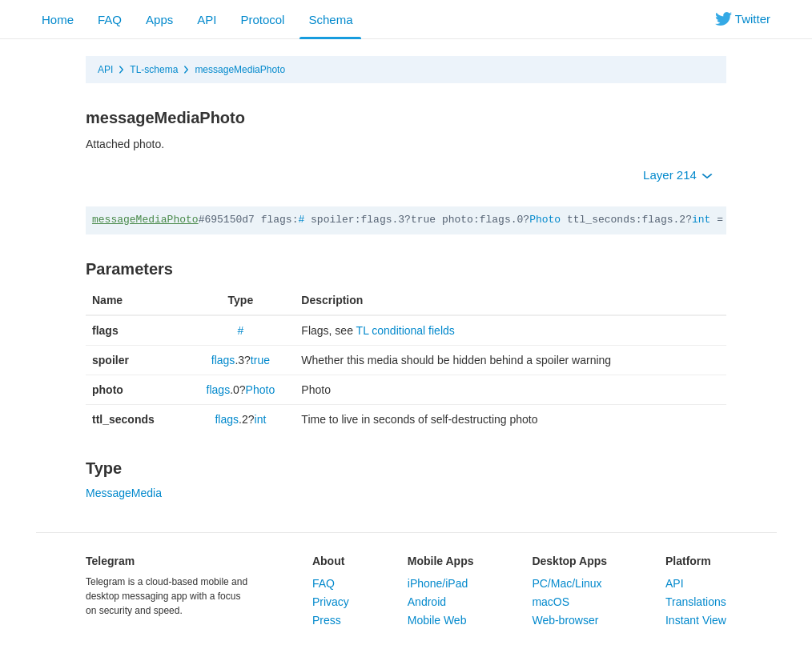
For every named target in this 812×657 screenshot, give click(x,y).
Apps (159, 20)
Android (427, 602)
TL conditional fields (406, 331)
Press (327, 620)
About (328, 561)
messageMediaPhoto (240, 70)
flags (223, 360)
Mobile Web (437, 620)
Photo (545, 220)
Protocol (262, 20)
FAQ (110, 20)
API (207, 20)
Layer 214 (678, 175)
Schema (330, 20)
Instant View (696, 620)
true (260, 360)
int (701, 220)
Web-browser (565, 620)
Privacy (331, 602)
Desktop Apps (569, 561)
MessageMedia (124, 493)
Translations (696, 602)
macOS (551, 602)
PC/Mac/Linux (567, 583)
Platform (688, 561)
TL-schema (154, 70)
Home (58, 20)
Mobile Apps (441, 561)
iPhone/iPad (438, 583)
